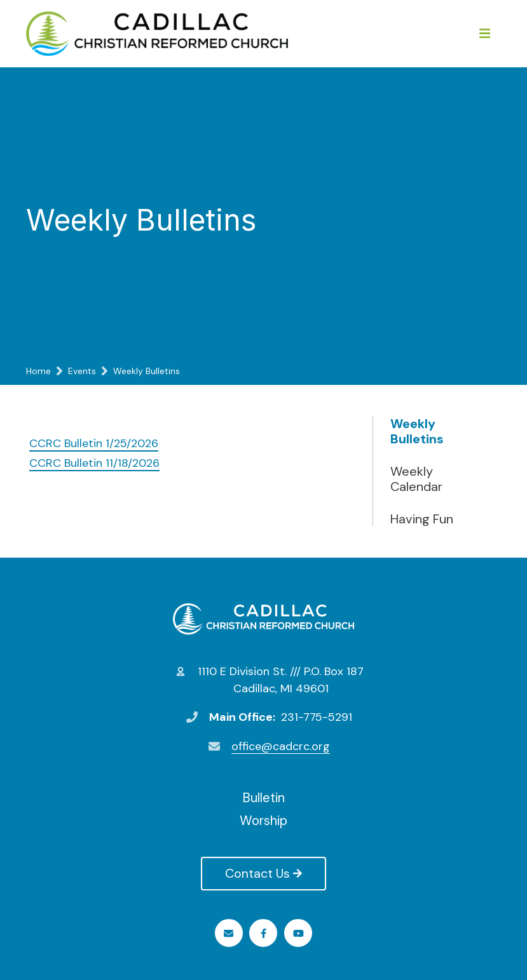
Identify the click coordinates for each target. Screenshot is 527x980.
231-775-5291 (317, 717)
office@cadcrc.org (281, 746)
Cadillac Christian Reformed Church (263, 619)
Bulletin (263, 798)
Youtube (298, 933)
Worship (263, 821)
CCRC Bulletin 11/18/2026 (94, 463)
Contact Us (263, 873)
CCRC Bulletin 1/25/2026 (94, 443)
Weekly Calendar (416, 479)
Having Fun (422, 519)
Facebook (263, 933)
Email (229, 933)
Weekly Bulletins (417, 431)
